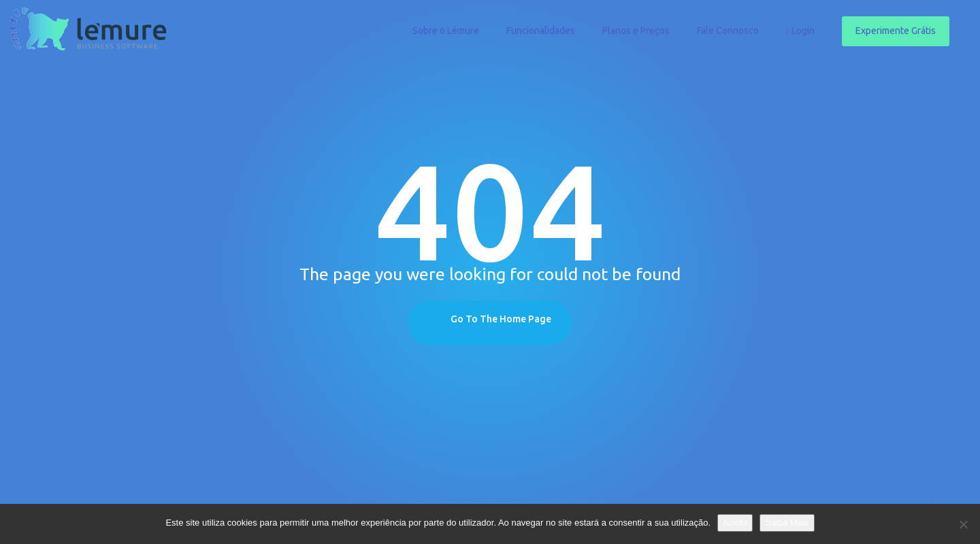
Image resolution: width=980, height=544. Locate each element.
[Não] (963, 524)
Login (800, 31)
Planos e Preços (636, 31)
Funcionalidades (541, 31)
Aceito (735, 523)
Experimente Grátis (896, 31)
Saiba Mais (787, 523)
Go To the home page (501, 319)
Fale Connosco (728, 31)
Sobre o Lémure (446, 31)
